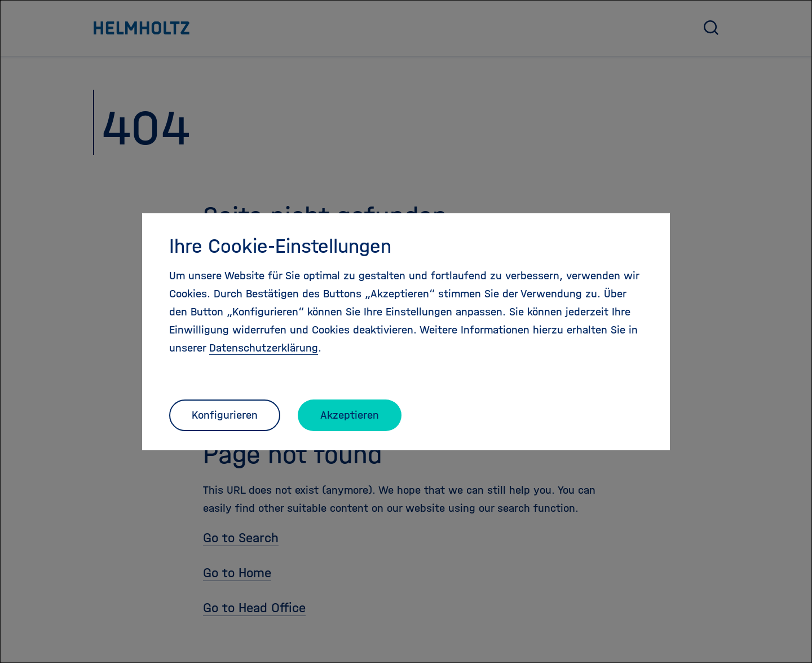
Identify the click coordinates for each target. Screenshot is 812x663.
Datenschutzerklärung (264, 348)
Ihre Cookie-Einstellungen (280, 246)
